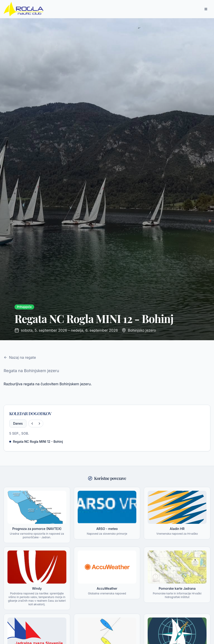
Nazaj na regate (20, 357)
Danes (18, 423)
